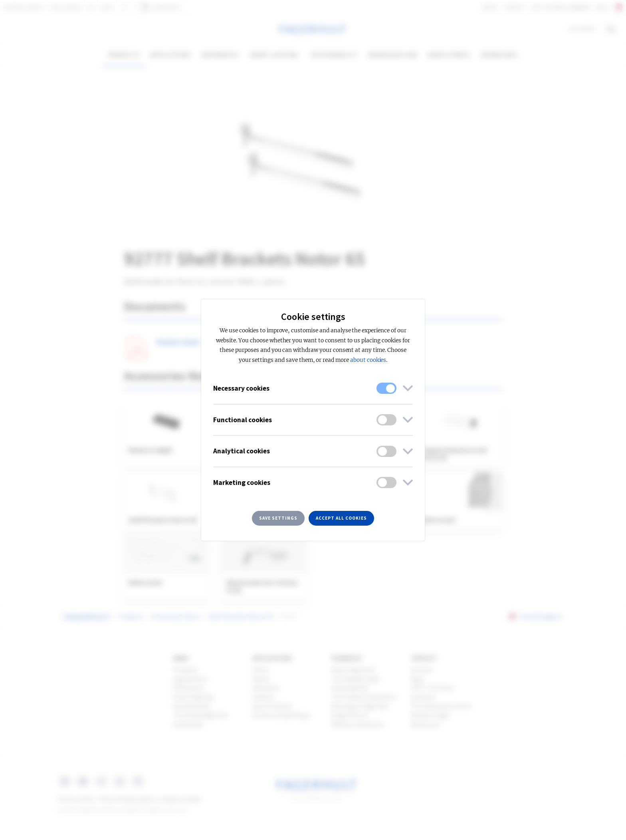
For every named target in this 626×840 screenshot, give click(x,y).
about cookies (368, 360)
